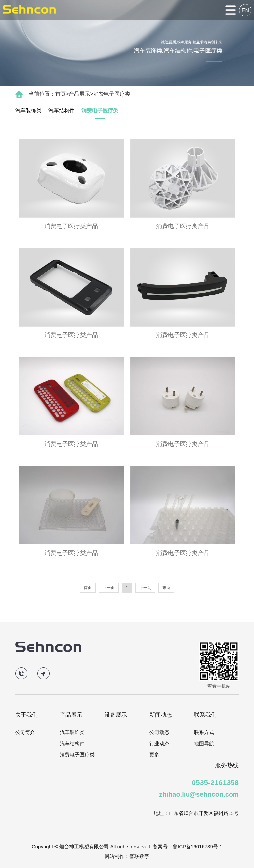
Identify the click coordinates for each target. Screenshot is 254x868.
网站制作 (114, 856)
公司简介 (25, 732)
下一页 (145, 588)
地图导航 (204, 743)
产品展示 (79, 94)
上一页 (109, 588)
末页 (166, 588)
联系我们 (205, 715)
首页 (61, 94)
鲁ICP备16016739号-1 (197, 846)
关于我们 (26, 715)
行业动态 (159, 743)
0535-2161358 (215, 783)
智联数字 (139, 856)
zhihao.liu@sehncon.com (199, 794)
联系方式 (204, 732)
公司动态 (159, 732)
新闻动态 (161, 715)
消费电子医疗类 (112, 94)
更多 (154, 755)
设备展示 (116, 715)
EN (245, 10)
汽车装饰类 (28, 110)
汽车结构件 (62, 110)
